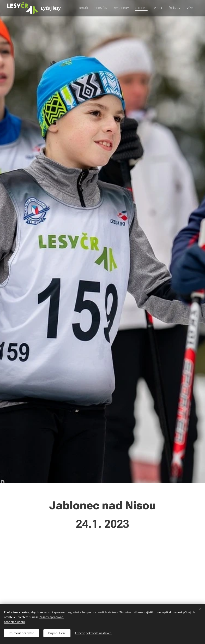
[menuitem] (86, 8)
